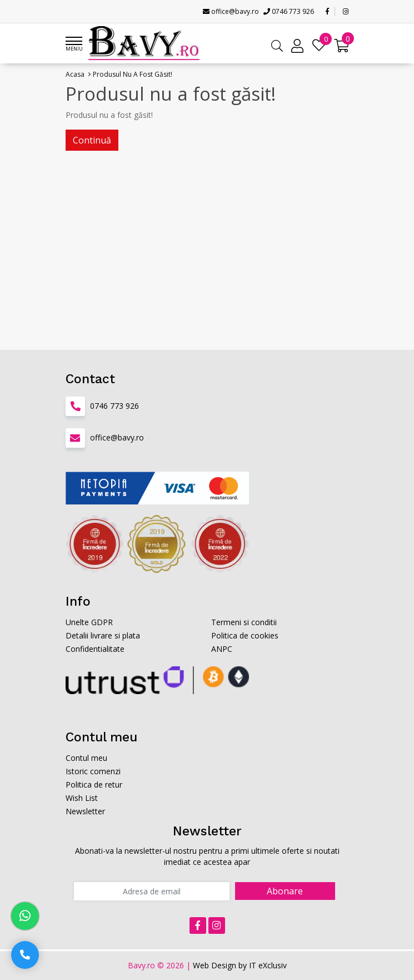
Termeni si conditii (244, 622)
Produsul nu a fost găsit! (133, 74)
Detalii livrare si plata (103, 635)
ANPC (222, 649)
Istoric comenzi (93, 771)
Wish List (82, 798)
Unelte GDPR (89, 622)
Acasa (75, 74)
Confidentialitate (95, 649)
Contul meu (86, 758)
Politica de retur (94, 785)
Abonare (285, 891)
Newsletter (85, 811)
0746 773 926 (289, 11)
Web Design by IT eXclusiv (240, 965)
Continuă (92, 140)
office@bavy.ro (231, 11)
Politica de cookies (245, 635)
